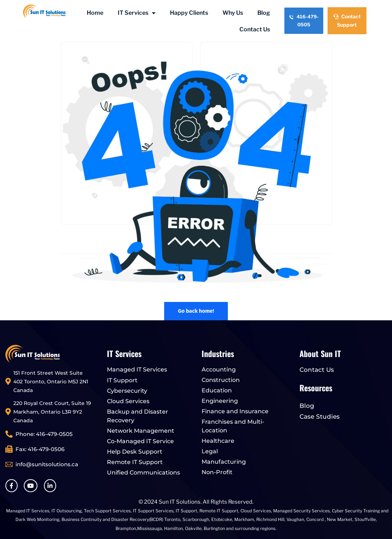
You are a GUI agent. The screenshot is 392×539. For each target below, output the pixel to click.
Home (95, 13)
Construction (221, 380)
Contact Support (347, 21)
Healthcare (218, 441)
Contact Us (255, 29)
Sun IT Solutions (180, 502)
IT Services (137, 13)
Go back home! (196, 311)
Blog (264, 13)
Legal (210, 451)
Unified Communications (143, 473)
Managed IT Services (137, 369)
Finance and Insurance (235, 411)
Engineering (220, 401)
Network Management (141, 431)
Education (217, 390)
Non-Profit (217, 472)
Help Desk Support (135, 452)
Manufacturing (224, 462)
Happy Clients (189, 13)
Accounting (219, 369)
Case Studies (320, 416)
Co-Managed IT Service (140, 441)
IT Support (122, 380)
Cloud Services (128, 401)
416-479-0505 (304, 21)
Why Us (233, 13)
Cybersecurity (127, 391)
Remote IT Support (135, 462)
